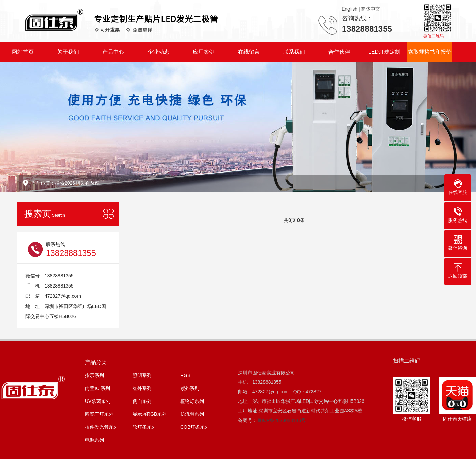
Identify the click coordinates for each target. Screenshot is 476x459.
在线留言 (249, 52)
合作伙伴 (339, 52)
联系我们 (294, 52)
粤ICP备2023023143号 (281, 420)
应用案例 (204, 52)
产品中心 (113, 52)
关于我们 (68, 52)
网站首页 (23, 52)
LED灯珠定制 (384, 52)
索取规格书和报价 (430, 52)
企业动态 (158, 52)
